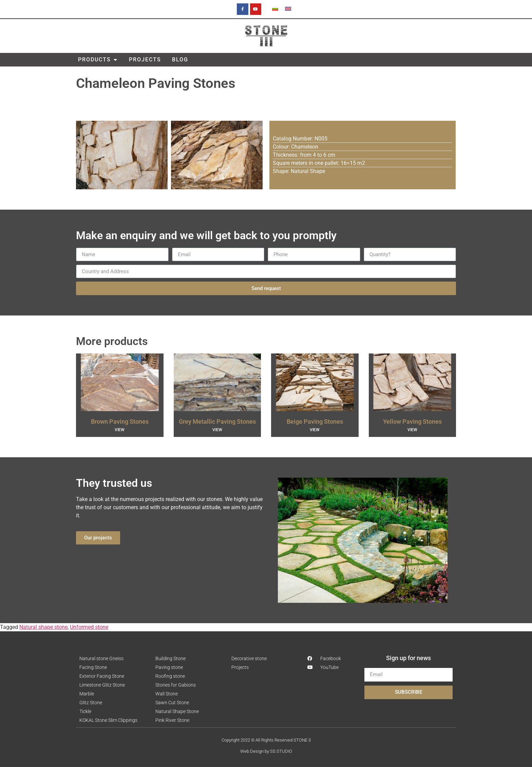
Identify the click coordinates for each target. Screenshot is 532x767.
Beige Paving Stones (315, 421)
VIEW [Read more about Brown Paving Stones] (120, 430)
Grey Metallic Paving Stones (217, 421)
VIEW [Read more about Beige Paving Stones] (315, 430)
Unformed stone (89, 627)
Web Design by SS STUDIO (266, 751)
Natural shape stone (43, 627)
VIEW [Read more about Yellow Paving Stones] (412, 430)
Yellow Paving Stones (412, 421)
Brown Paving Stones (120, 421)
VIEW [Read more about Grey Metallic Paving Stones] (217, 430)
